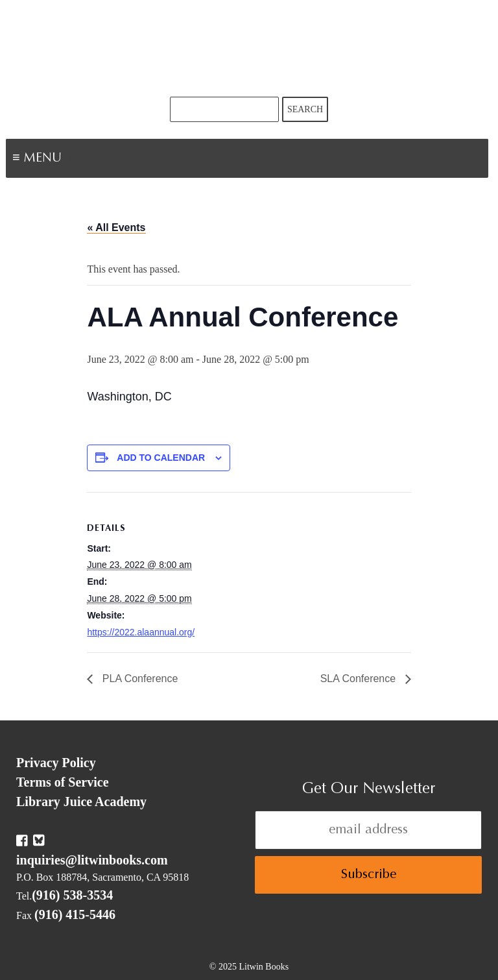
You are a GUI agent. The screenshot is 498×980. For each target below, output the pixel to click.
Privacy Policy (56, 763)
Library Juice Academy (81, 802)
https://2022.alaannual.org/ (141, 632)
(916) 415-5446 (75, 914)
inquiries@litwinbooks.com (92, 860)
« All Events (116, 227)
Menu (82, 160)
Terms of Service (63, 782)
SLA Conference (360, 679)
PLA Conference (138, 679)
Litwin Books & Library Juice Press (249, 48)
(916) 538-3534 (72, 895)
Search (305, 109)
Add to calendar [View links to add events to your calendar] (161, 458)
